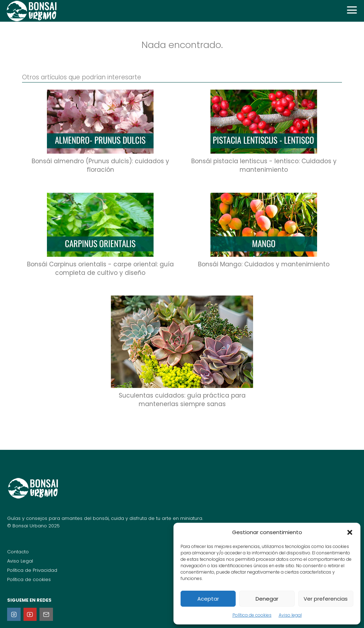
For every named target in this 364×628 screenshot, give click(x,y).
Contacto (18, 552)
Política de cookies (252, 615)
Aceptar (208, 599)
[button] (350, 532)
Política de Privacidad (32, 570)
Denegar (267, 599)
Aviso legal (290, 615)
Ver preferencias (326, 599)
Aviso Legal (20, 561)
